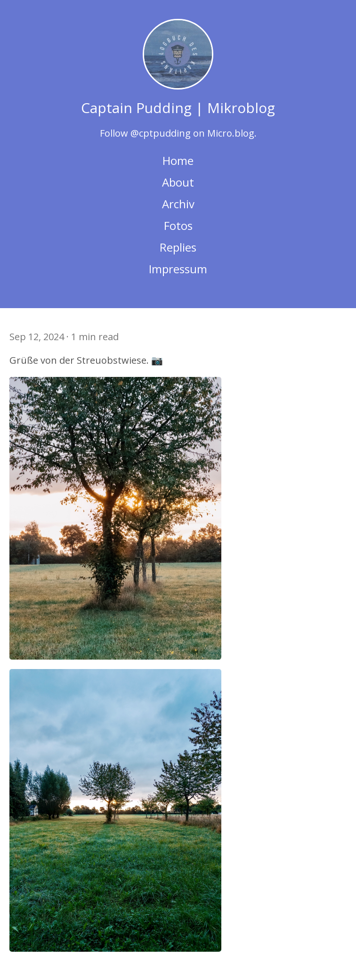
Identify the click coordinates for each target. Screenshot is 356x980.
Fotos (178, 225)
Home (178, 160)
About (178, 182)
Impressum (178, 269)
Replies (178, 247)
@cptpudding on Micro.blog (192, 133)
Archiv (178, 204)
